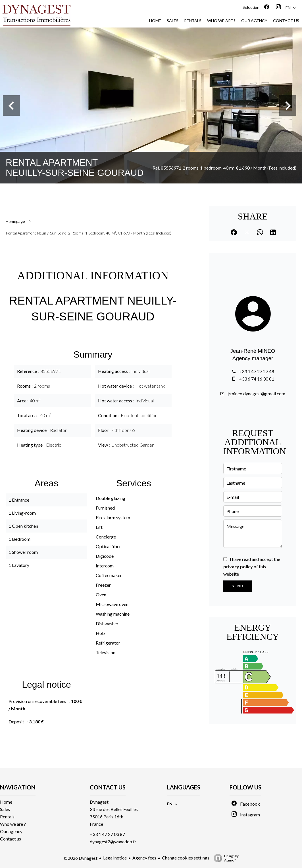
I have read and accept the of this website (252, 566)
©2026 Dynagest (81, 858)
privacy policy (238, 566)
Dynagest (99, 802)
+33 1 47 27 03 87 (107, 834)
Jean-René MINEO (253, 351)
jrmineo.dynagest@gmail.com (256, 393)
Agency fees (144, 858)
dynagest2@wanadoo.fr (113, 841)
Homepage (15, 221)
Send (237, 586)
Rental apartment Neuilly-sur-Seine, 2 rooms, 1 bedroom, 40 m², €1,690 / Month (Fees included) (88, 233)
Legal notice (115, 858)
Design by (225, 858)
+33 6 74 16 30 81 (257, 379)
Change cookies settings (186, 858)
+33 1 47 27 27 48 (257, 371)
